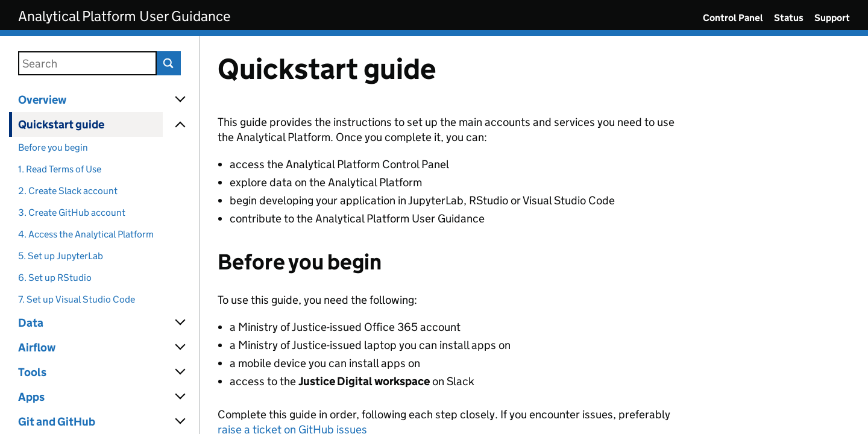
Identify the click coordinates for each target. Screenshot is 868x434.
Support (832, 18)
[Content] (534, 235)
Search (169, 63)
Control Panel (733, 18)
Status (789, 18)
